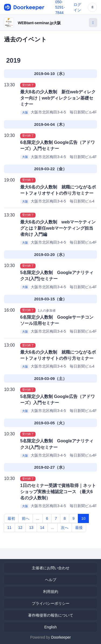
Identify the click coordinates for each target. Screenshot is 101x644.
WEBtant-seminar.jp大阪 (39, 23)
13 (31, 528)
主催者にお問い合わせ (51, 568)
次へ (65, 528)
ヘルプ (51, 580)
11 (9, 528)
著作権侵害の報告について (51, 615)
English (51, 627)
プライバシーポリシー (51, 603)
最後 (79, 528)
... (38, 518)
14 (42, 528)
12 (20, 528)
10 (83, 518)
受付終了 (28, 85)
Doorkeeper (61, 637)
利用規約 (51, 592)
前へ (26, 518)
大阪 (25, 112)
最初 (11, 518)
